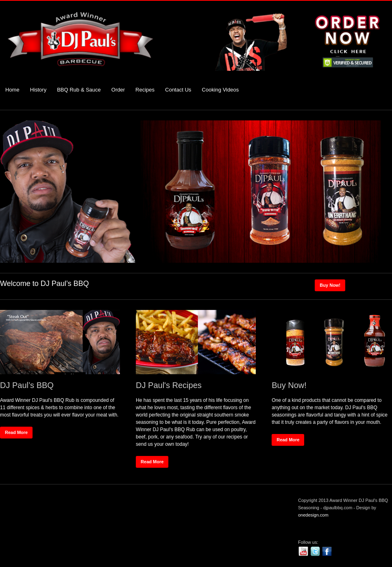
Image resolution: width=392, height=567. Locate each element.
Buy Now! (330, 285)
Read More (16, 432)
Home (12, 90)
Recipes (145, 90)
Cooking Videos (220, 90)
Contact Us (178, 90)
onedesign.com (313, 515)
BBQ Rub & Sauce (79, 90)
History (38, 90)
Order (118, 90)
